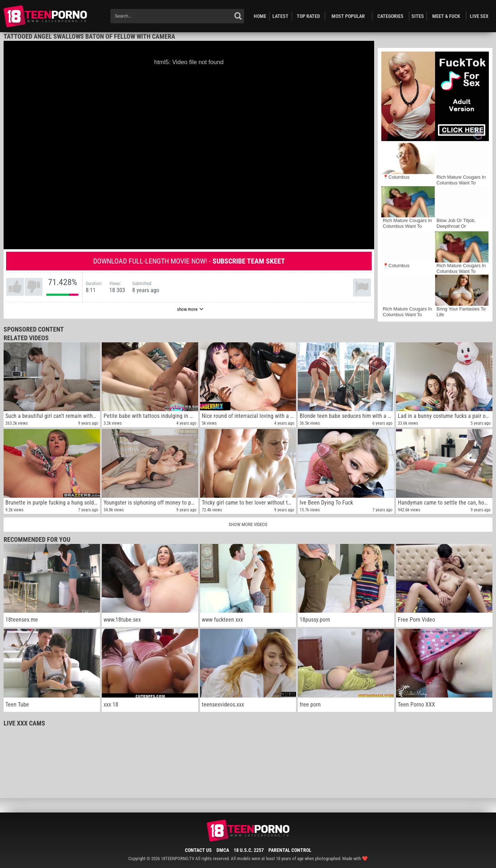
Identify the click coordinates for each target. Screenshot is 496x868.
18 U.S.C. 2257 (249, 850)
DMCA (223, 850)
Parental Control (290, 850)
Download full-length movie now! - (189, 261)
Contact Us (198, 850)
